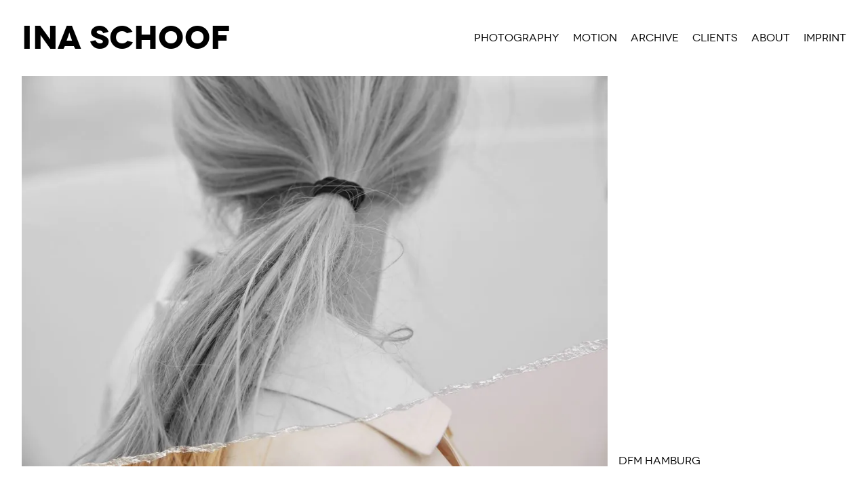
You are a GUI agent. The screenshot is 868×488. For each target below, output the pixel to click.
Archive (655, 38)
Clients (715, 38)
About (771, 38)
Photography (517, 38)
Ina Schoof (126, 38)
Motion (595, 38)
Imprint (825, 38)
